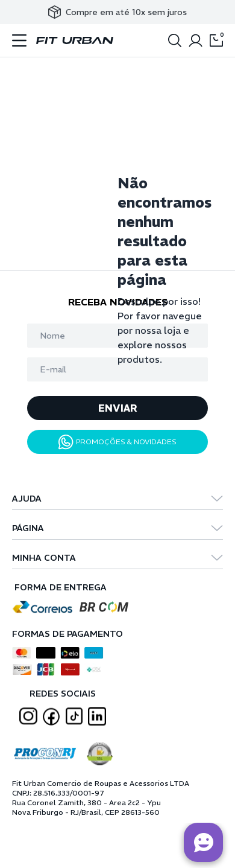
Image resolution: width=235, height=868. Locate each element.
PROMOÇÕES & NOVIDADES (117, 442)
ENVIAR (118, 408)
